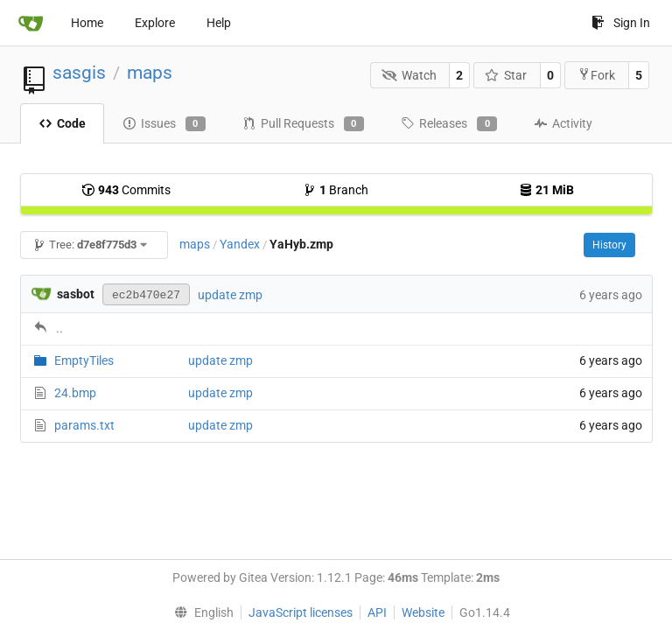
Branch (336, 190)
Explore (155, 23)
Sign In (621, 23)
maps (150, 73)
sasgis (79, 73)
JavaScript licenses (301, 612)
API (377, 612)
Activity (563, 123)
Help (219, 23)
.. (59, 328)
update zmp (230, 295)
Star (506, 75)
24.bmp (75, 393)
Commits (126, 190)
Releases (449, 124)
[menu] (199, 612)
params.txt (84, 425)
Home (87, 23)
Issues (164, 124)
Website (423, 612)
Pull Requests (303, 124)
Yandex (240, 244)
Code (62, 123)
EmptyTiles (84, 360)
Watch (409, 75)
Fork (596, 75)
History (609, 245)
